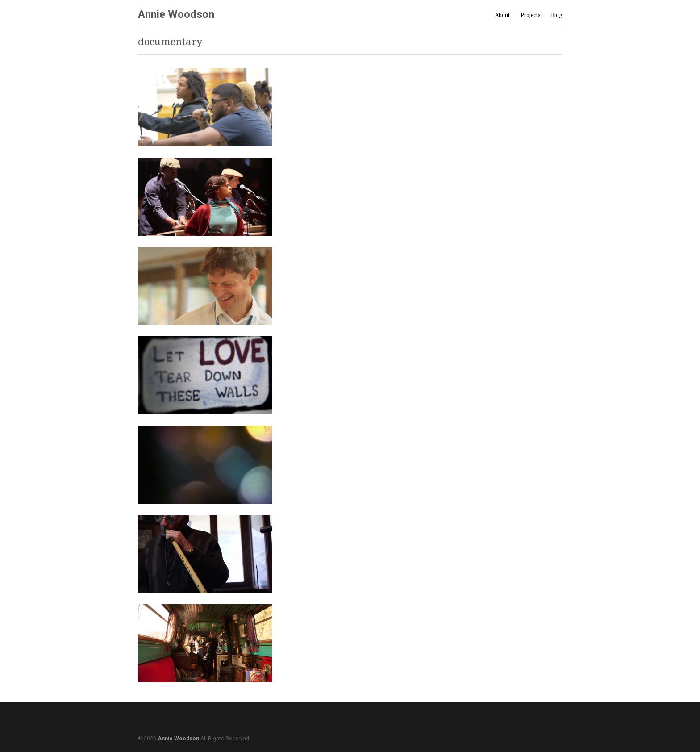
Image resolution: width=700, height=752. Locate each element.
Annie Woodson (176, 14)
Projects (530, 15)
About (502, 15)
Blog (556, 15)
